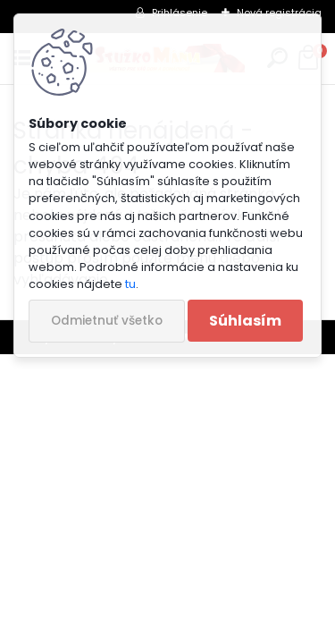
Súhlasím (245, 321)
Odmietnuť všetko (107, 321)
